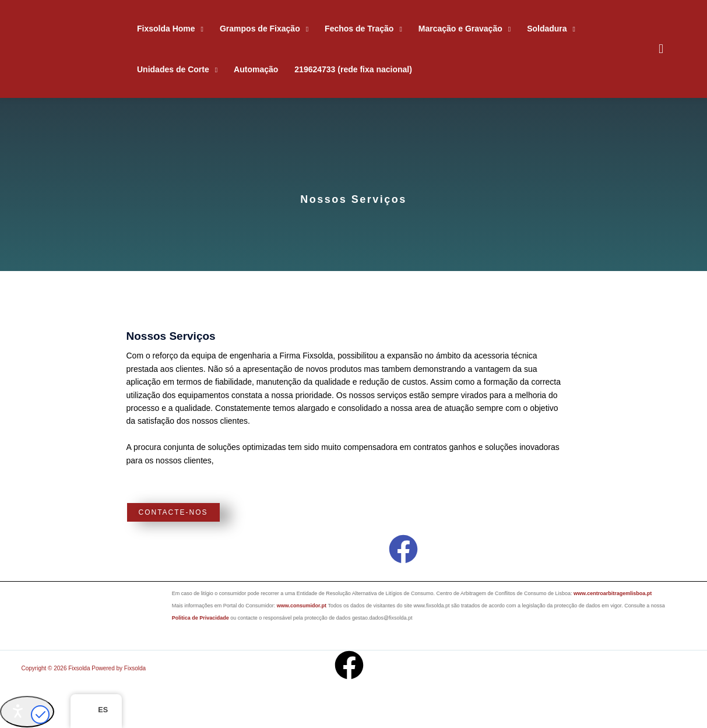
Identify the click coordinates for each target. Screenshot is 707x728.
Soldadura (547, 29)
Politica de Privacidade (201, 618)
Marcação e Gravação (460, 29)
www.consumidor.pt (303, 606)
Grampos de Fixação (260, 29)
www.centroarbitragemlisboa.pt (613, 593)
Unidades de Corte (173, 69)
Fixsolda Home (166, 29)
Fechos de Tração (359, 29)
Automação (256, 69)
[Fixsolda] (80, 49)
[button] (661, 49)
